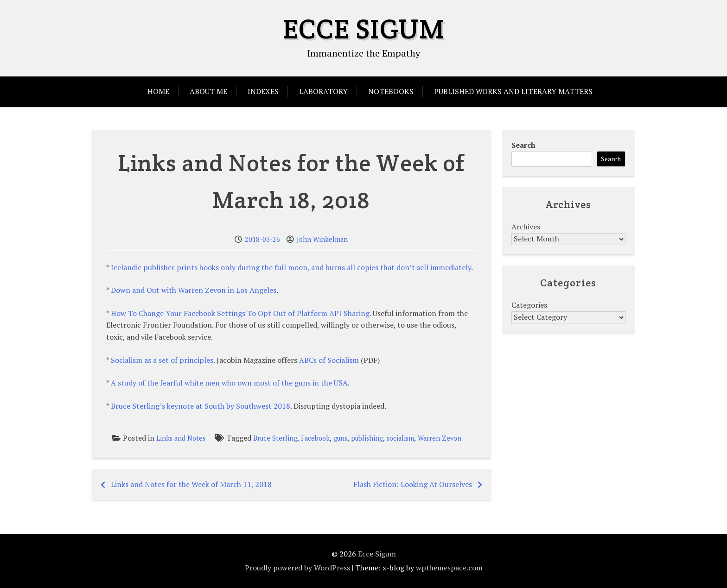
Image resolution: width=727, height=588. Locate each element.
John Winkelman (322, 239)
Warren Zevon (440, 438)
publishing (367, 438)
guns (340, 438)
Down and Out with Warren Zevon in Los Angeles (194, 290)
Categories (529, 305)
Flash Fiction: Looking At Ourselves (413, 484)
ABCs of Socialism (329, 360)
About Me (208, 91)
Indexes (263, 91)
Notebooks (391, 91)
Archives (526, 227)
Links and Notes (181, 438)
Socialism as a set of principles (162, 360)
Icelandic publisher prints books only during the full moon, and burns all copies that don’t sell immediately (291, 267)
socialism (400, 438)
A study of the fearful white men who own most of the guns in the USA (229, 383)
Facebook (315, 438)
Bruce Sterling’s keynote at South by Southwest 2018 (201, 406)
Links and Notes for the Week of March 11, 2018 (191, 484)
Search (523, 145)
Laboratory (323, 91)
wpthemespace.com (449, 568)
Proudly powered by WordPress (297, 568)
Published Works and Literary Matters (513, 91)
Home (158, 91)
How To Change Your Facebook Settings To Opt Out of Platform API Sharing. (241, 313)
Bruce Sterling (275, 438)
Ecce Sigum (364, 29)
